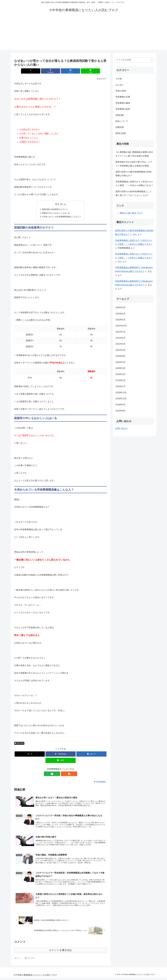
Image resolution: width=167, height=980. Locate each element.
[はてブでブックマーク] (68, 71)
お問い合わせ (121, 428)
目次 (57, 204)
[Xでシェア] (37, 71)
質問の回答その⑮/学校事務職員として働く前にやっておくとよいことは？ (134, 193)
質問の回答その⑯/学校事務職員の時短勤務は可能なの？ (134, 174)
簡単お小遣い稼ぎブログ (131, 213)
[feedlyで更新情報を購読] (58, 774)
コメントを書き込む (61, 952)
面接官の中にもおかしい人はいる (56, 213)
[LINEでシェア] (84, 71)
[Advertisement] (83, 34)
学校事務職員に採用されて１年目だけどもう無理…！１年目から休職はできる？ (134, 184)
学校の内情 (19, 744)
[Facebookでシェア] (53, 71)
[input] (135, 60)
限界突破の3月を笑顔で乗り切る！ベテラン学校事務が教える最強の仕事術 (134, 164)
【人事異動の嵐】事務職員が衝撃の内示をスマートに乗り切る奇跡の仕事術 (134, 154)
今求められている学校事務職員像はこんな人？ (61, 217)
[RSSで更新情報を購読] (63, 774)
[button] (152, 60)
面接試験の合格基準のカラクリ (55, 209)
